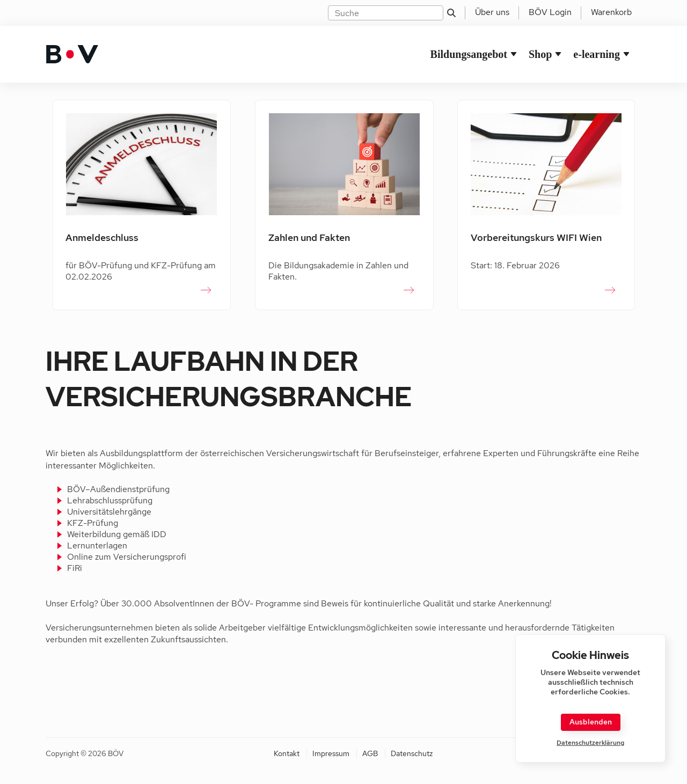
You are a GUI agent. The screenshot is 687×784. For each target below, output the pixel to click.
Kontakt (287, 753)
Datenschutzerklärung (590, 743)
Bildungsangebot (469, 54)
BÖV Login (550, 12)
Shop (540, 54)
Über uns (492, 12)
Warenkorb (611, 12)
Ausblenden (591, 722)
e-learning (597, 54)
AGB (370, 753)
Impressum (331, 753)
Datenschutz (412, 753)
